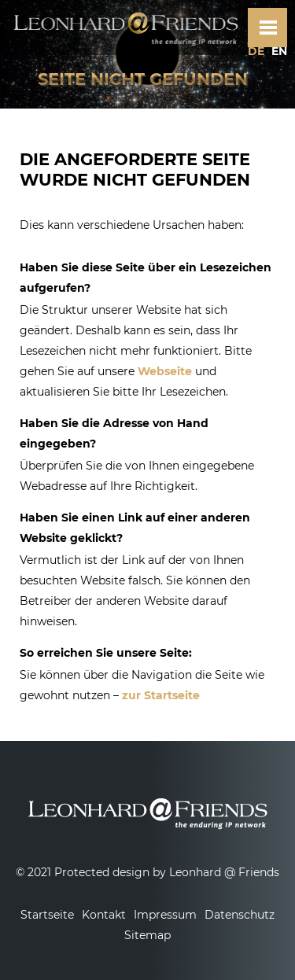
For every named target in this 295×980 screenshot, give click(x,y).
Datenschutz (240, 915)
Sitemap (147, 935)
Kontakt (104, 915)
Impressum (165, 915)
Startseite (47, 915)
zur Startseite (161, 695)
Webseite (165, 371)
